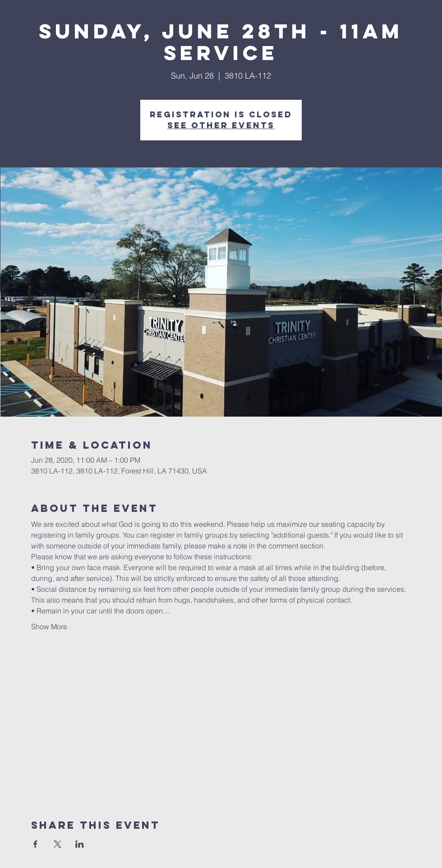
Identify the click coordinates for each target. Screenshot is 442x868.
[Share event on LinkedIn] (80, 844)
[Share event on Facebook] (35, 844)
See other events (221, 125)
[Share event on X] (58, 844)
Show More (49, 627)
